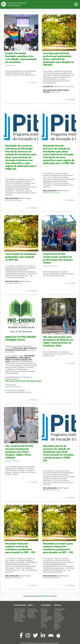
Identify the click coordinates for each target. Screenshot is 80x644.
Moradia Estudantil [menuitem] (45, 610)
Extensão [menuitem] (31, 613)
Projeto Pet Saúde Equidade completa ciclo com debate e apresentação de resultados (21, 58)
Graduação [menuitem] (32, 609)
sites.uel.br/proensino (13, 387)
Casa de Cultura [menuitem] (44, 614)
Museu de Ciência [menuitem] (58, 622)
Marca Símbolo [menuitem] (20, 617)
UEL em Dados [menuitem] (20, 611)
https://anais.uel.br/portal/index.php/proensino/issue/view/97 (29, 381)
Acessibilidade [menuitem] (46, 619)
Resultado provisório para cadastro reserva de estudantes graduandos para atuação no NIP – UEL (58, 548)
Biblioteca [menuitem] (31, 615)
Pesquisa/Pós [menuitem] (33, 611)
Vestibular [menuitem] (31, 617)
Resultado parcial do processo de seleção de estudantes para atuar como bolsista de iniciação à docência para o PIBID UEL (58, 453)
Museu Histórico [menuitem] (58, 626)
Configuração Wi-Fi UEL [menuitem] (59, 610)
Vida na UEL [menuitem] (19, 613)
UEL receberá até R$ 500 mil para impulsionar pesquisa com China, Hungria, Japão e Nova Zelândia (19, 452)
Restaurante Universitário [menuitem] (59, 618)
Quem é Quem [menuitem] (19, 615)
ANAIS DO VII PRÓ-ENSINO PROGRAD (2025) (21, 338)
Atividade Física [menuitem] (44, 622)
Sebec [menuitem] (56, 629)
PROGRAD (71, 100)
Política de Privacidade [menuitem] (19, 620)
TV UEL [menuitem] (44, 625)
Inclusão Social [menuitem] (46, 617)
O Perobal (34, 83)
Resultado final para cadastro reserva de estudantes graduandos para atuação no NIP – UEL (20, 548)
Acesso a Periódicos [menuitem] (58, 614)
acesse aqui (55, 92)
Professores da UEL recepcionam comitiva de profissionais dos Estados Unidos (58, 258)
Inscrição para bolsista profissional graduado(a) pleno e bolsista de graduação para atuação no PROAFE (59, 59)
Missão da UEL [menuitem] (20, 609)
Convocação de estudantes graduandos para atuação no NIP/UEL (21, 257)
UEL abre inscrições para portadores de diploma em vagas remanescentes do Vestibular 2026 (58, 341)
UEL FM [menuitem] (44, 627)
